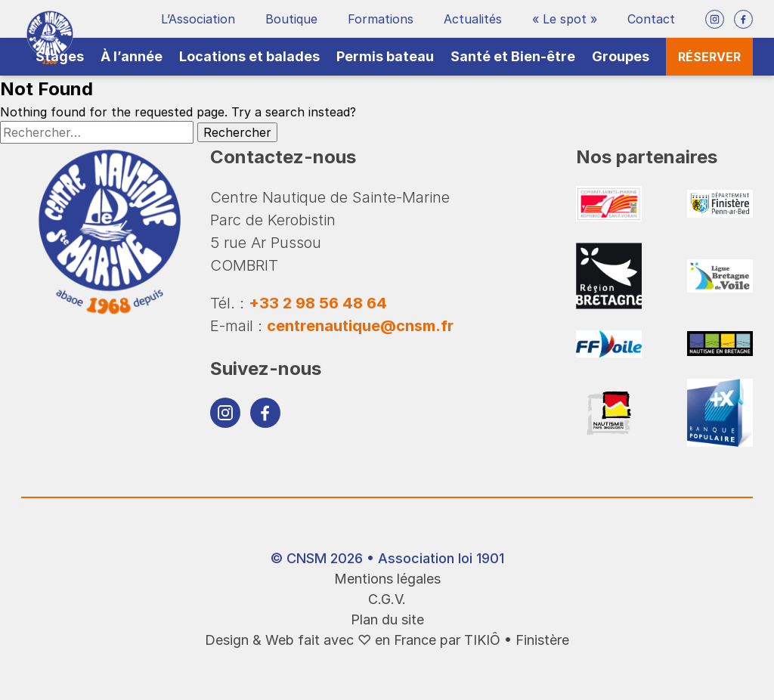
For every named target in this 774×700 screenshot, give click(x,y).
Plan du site (387, 619)
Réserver (709, 57)
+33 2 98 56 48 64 (318, 303)
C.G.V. (387, 599)
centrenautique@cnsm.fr (360, 326)
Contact (651, 19)
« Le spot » (565, 19)
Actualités (473, 19)
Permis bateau (385, 56)
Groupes (621, 56)
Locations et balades (249, 56)
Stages (60, 56)
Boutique (291, 19)
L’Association (198, 19)
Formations (381, 19)
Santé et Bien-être (513, 56)
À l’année (132, 56)
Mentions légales (387, 579)
